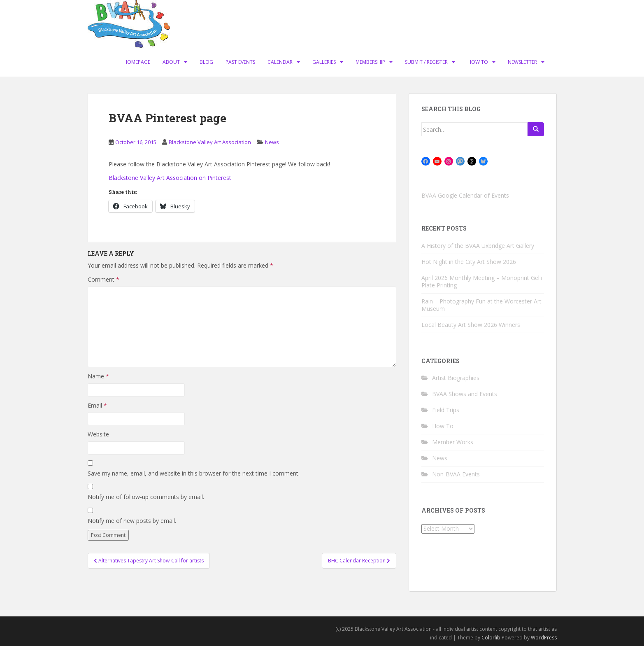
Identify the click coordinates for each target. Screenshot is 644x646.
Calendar (280, 62)
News (272, 142)
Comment (103, 279)
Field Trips (446, 410)
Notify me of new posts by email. (132, 521)
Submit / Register (426, 62)
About (171, 62)
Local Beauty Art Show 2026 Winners (471, 325)
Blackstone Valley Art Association (210, 142)
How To (478, 62)
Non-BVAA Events (456, 474)
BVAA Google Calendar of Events (465, 195)
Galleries (324, 62)
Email (97, 405)
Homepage (137, 62)
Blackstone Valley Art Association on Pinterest (170, 178)
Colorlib (491, 638)
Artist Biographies (456, 378)
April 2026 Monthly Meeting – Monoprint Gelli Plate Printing (482, 281)
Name (98, 376)
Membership (370, 62)
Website (98, 434)
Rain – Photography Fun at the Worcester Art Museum (481, 305)
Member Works (453, 442)
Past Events (240, 62)
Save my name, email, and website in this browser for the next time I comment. (194, 473)
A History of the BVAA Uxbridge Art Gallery (478, 246)
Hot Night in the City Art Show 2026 (469, 262)
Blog (206, 62)
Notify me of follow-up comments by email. (146, 497)
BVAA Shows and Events (465, 394)
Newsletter (522, 62)
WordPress (544, 638)
